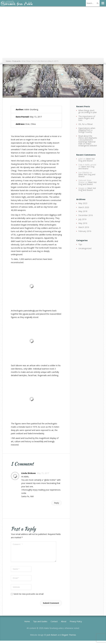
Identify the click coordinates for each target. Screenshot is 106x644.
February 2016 (85, 231)
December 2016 (86, 215)
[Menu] (103, 3)
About (64, 625)
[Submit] (98, 3)
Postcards (16, 61)
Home (8, 61)
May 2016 (83, 223)
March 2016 (84, 227)
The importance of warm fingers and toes (87, 118)
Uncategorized (85, 248)
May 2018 (83, 211)
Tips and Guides (40, 625)
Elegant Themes (69, 638)
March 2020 (84, 207)
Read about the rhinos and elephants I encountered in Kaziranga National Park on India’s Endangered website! (88, 141)
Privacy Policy (76, 625)
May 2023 (83, 203)
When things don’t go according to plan (88, 111)
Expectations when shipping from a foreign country (87, 130)
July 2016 (82, 219)
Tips (80, 244)
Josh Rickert (52, 638)
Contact (54, 625)
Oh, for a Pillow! (86, 124)
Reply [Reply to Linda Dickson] (57, 503)
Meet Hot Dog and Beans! (87, 160)
